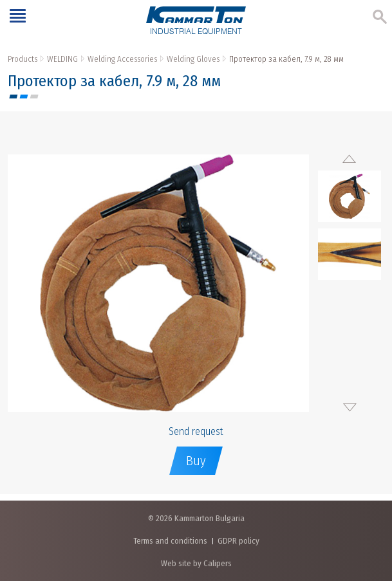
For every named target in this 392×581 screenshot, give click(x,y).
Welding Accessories (122, 59)
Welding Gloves (193, 59)
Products (23, 59)
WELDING (62, 59)
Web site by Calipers (196, 563)
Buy (196, 461)
